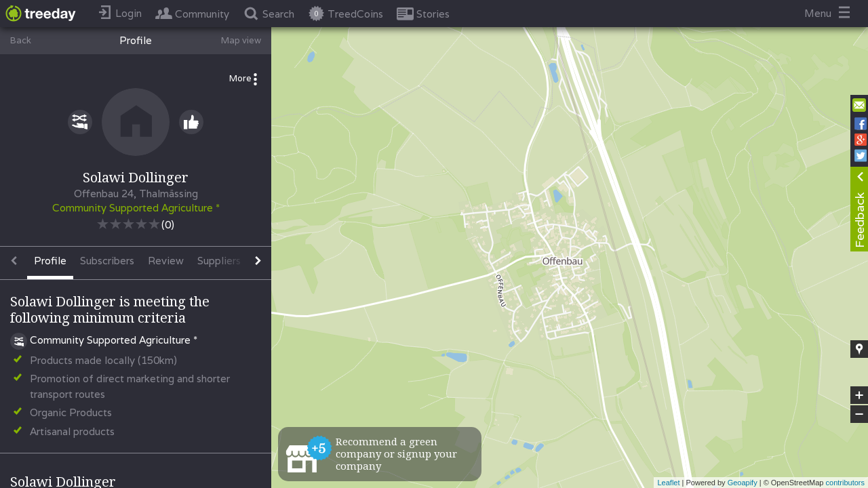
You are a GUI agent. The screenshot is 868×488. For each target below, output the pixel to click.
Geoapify (743, 483)
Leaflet (668, 483)
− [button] (859, 414)
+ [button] (860, 395)
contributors (845, 483)
